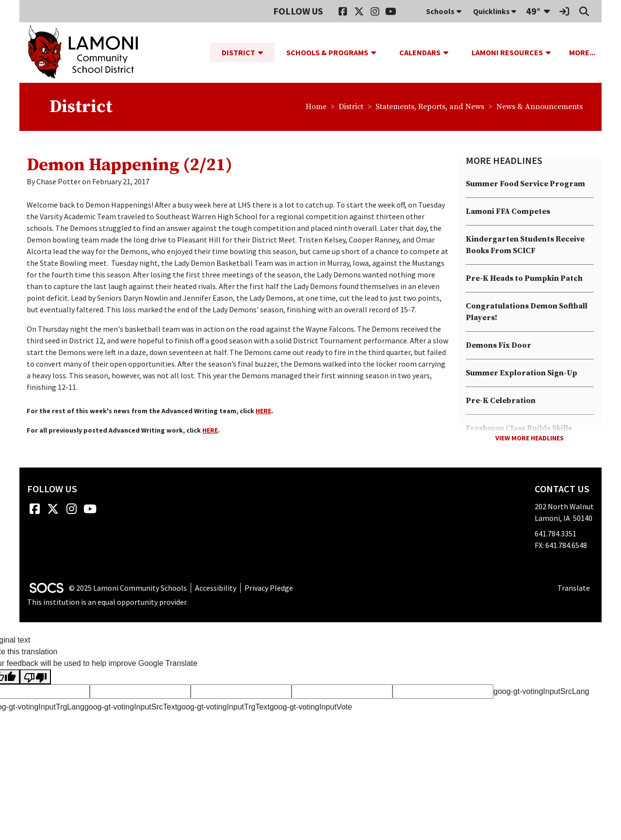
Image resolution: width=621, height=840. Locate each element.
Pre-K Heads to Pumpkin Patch (524, 279)
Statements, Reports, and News (430, 107)
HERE (263, 411)
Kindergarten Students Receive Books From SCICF (525, 245)
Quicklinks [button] (495, 11)
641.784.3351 (556, 534)
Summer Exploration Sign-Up (522, 373)
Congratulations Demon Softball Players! (527, 312)
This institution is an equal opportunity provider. (107, 602)
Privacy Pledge (269, 588)
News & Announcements (539, 107)
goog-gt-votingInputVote (311, 707)
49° (533, 11)
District (351, 107)
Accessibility (216, 588)
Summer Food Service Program (525, 184)
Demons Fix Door (498, 346)
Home (316, 107)
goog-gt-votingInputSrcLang (541, 692)
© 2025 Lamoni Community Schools (128, 588)
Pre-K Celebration (501, 401)
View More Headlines (530, 438)
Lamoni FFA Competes (508, 212)
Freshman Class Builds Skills (519, 429)
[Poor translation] (35, 677)
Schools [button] (444, 11)
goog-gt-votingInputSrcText (131, 707)
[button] (264, 52)
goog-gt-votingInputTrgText (223, 707)
